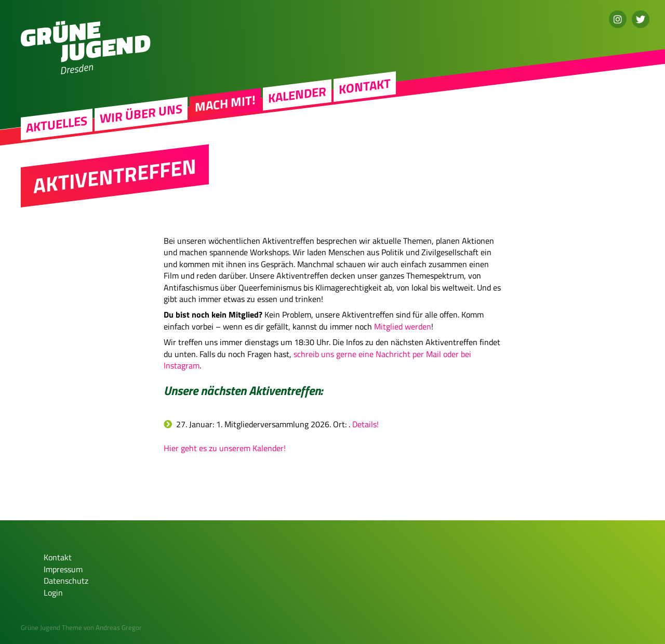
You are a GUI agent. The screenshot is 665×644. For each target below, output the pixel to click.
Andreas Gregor (119, 627)
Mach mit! (225, 103)
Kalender (297, 95)
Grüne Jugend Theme (51, 627)
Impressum (63, 569)
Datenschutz (66, 581)
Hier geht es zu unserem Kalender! (225, 448)
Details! (365, 424)
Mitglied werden (403, 326)
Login (53, 593)
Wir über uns (141, 114)
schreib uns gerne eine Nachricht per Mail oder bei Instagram (317, 360)
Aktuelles (57, 124)
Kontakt (365, 86)
